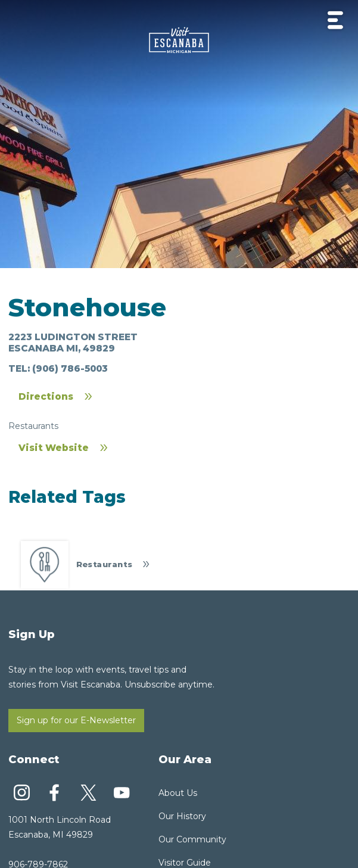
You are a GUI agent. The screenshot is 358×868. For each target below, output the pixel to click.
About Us (178, 793)
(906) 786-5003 (70, 368)
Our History (182, 816)
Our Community (192, 839)
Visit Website (54, 448)
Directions (46, 396)
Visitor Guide (185, 863)
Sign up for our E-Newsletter (76, 720)
